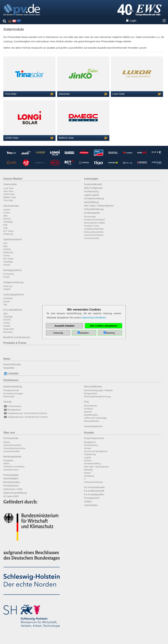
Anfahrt (88, 502)
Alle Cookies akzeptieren (104, 326)
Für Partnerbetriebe (94, 487)
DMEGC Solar (10, 197)
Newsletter (9, 368)
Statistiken (84, 333)
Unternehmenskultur (12, 445)
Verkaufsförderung (94, 209)
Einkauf (87, 473)
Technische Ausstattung (14, 467)
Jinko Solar (8, 191)
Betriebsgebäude (12, 457)
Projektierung (90, 454)
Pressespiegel (11, 475)
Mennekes (8, 332)
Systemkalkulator (93, 184)
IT (85, 479)
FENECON (8, 234)
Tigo (5, 305)
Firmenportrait (11, 438)
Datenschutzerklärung (15, 493)
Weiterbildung (91, 202)
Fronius (7, 213)
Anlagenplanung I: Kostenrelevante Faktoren (25, 413)
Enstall (6, 277)
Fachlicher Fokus (92, 226)
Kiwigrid (7, 289)
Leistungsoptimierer (14, 295)
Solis (5, 228)
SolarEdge (8, 222)
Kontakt (89, 433)
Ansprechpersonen (94, 438)
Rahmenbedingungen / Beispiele (98, 390)
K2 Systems (9, 274)
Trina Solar (8, 200)
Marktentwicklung (13, 387)
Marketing (88, 470)
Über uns (9, 433)
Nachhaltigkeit (11, 478)
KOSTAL (7, 219)
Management (90, 442)
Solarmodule (10, 184)
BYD (5, 243)
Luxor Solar (8, 188)
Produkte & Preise (15, 343)
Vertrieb (87, 448)
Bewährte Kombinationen (17, 337)
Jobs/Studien (91, 505)
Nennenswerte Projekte (94, 223)
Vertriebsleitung (91, 445)
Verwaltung (89, 476)
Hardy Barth (9, 329)
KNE (5, 225)
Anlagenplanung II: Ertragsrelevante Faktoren (26, 417)
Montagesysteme (12, 270)
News (7, 359)
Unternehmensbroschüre (14, 448)
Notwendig (58, 333)
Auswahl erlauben (64, 326)
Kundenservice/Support (94, 220)
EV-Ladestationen (13, 310)
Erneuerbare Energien (13, 394)
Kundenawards (92, 213)
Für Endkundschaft (94, 491)
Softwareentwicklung (93, 482)
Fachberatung (91, 191)
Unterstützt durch (11, 470)
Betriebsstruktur (12, 482)
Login (133, 21)
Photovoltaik (9, 397)
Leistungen (91, 179)
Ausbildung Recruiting (94, 229)
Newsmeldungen (12, 364)
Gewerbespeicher (93, 426)
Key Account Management (96, 451)
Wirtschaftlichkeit (93, 387)
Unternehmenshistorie (94, 235)
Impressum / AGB (13, 489)
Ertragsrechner (91, 394)
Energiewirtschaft (11, 390)
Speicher (88, 412)
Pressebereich (11, 486)
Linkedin (11, 373)
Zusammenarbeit (91, 238)
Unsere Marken (13, 179)
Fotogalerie (8, 461)
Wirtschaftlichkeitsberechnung (97, 397)
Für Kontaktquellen (94, 494)
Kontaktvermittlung (94, 198)
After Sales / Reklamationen (99, 206)
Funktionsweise (12, 406)
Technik (7, 402)
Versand (88, 461)
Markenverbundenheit (94, 232)
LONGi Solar (9, 194)
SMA (5, 216)
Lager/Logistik (91, 195)
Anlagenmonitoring (13, 282)
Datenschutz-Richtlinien (94, 318)
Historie (7, 442)
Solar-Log (8, 286)
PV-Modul (88, 409)
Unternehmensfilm (11, 451)
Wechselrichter (11, 206)
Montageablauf (12, 410)
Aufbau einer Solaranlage (95, 418)
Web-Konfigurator (93, 188)
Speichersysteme (12, 239)
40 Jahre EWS (11, 496)
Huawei (7, 210)
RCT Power (8, 231)
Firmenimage (90, 217)
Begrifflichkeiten (91, 415)
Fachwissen (11, 380)
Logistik (87, 458)
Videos (6, 464)
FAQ (86, 402)
